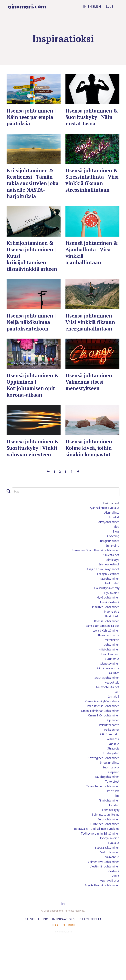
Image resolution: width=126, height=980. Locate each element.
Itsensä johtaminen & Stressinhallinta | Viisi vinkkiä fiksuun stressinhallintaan (92, 182)
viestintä (113, 911)
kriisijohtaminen (108, 679)
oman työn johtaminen (103, 748)
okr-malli (113, 728)
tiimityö (114, 842)
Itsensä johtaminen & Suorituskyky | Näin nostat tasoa (90, 118)
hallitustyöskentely (106, 615)
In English (92, 7)
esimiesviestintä (108, 590)
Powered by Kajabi (63, 972)
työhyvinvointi (109, 876)
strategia (113, 783)
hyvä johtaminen (107, 625)
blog (116, 551)
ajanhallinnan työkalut (104, 531)
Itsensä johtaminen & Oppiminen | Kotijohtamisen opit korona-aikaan (32, 399)
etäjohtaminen (109, 605)
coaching (113, 560)
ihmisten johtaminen (105, 635)
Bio (46, 960)
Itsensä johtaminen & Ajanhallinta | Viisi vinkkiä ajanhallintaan (90, 257)
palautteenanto (108, 758)
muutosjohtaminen (106, 709)
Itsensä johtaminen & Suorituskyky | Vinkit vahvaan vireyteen (31, 467)
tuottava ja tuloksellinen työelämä (94, 866)
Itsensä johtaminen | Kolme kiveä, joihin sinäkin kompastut (91, 463)
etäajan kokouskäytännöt (102, 595)
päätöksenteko (109, 768)
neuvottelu (111, 713)
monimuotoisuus (108, 699)
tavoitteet (112, 817)
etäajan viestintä (107, 600)
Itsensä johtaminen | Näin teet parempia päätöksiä (33, 118)
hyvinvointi (111, 620)
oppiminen (112, 753)
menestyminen (109, 694)
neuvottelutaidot (107, 718)
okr (117, 723)
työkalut (113, 881)
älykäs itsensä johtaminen (101, 926)
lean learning (110, 684)
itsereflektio (111, 669)
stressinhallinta (109, 797)
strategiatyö (110, 788)
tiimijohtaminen (108, 837)
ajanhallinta (111, 536)
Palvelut (32, 960)
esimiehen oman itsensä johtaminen (94, 575)
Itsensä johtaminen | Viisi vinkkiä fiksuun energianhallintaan (92, 334)
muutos (114, 704)
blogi (116, 556)
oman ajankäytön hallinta (101, 733)
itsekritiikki (112, 644)
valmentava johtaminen (102, 901)
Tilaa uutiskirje (63, 965)
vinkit (115, 916)
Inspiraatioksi (64, 960)
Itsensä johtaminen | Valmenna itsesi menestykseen (91, 395)
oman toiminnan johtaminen (99, 743)
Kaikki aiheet (110, 526)
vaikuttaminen (109, 891)
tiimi (116, 832)
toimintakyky (110, 847)
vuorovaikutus (109, 921)
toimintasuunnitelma (105, 852)
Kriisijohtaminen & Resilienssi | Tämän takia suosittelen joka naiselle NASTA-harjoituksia (33, 185)
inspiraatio (111, 639)
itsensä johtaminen (106, 649)
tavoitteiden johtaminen (102, 822)
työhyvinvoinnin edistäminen (99, 871)
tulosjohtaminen (108, 857)
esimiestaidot (110, 580)
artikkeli (114, 541)
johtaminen (111, 674)
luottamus (112, 689)
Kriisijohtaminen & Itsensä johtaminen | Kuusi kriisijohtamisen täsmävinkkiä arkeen (33, 263)
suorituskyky (111, 802)
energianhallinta (108, 565)
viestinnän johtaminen (104, 906)
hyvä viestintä (109, 630)
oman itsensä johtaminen (101, 738)
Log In (110, 7)
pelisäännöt (111, 763)
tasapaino (112, 807)
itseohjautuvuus (108, 664)
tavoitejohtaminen (106, 812)
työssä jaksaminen (106, 886)
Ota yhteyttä (90, 960)
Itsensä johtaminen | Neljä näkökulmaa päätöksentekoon (33, 334)
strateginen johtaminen (103, 792)
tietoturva (112, 827)
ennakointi (112, 570)
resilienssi (112, 773)
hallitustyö (112, 610)
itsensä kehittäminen (105, 659)
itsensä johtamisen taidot (101, 654)
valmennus (112, 896)
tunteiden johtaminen (104, 862)
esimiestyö (112, 585)
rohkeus (114, 778)
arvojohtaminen (108, 546)
